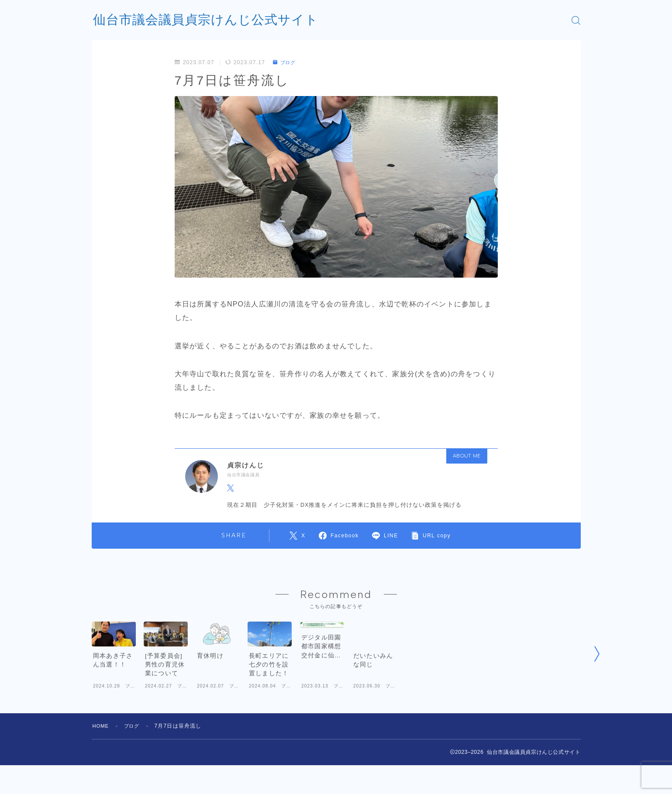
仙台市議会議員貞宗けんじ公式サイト (209, 20)
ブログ (286, 62)
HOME (102, 755)
